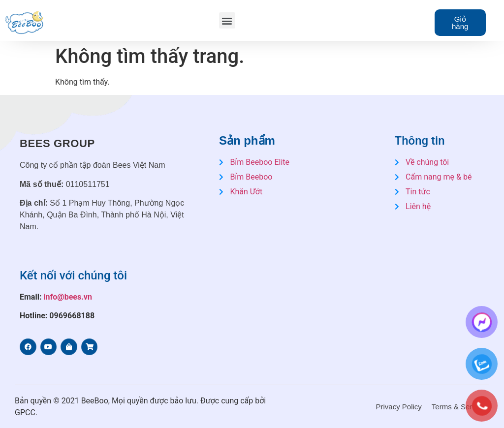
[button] (227, 20)
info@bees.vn (68, 297)
